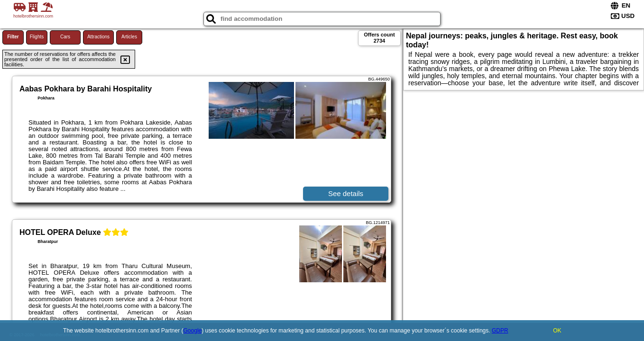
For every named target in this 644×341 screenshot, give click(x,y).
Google (193, 331)
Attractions (98, 37)
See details (346, 193)
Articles (129, 37)
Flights (37, 37)
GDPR (500, 331)
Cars (65, 37)
